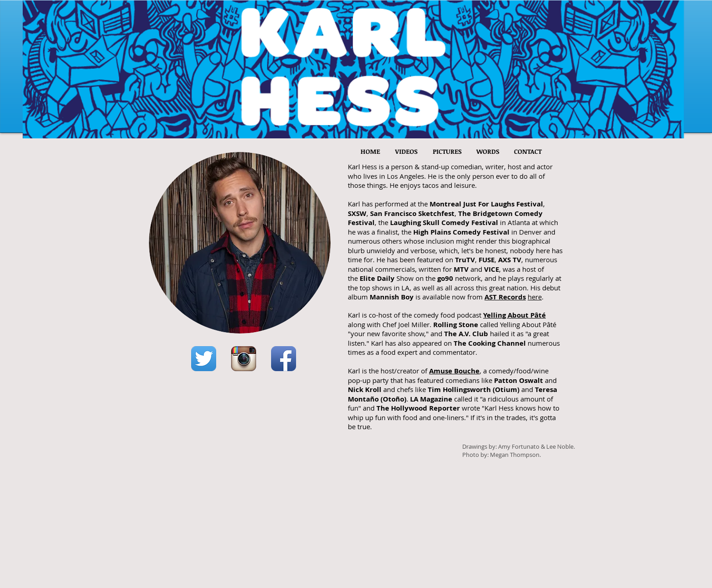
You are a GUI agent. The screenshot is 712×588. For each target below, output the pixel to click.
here (535, 297)
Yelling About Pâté (514, 315)
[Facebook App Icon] (284, 359)
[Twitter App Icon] (204, 359)
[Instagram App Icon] (244, 359)
